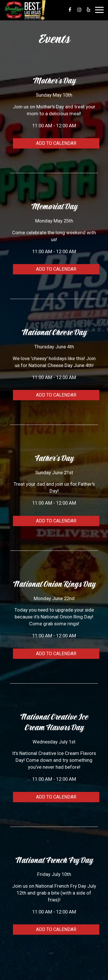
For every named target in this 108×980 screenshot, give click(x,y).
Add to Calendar (56, 143)
